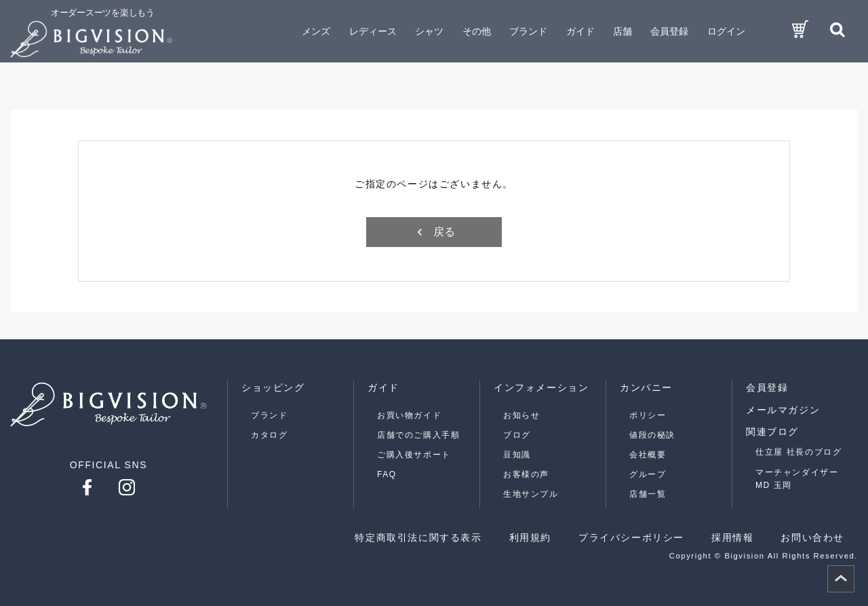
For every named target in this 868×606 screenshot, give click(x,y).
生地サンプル (531, 494)
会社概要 (648, 455)
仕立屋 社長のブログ (798, 452)
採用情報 (732, 537)
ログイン (726, 31)
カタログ (269, 435)
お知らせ (521, 415)
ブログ (517, 435)
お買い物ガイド (409, 415)
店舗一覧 (648, 494)
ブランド (269, 415)
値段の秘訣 (652, 435)
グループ (648, 474)
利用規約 (530, 537)
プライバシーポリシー (631, 537)
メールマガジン (783, 410)
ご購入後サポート (414, 455)
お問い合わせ (812, 537)
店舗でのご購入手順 (418, 435)
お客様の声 (526, 474)
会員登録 (669, 31)
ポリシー (648, 415)
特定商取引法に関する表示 (418, 537)
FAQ (387, 474)
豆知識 (517, 455)
